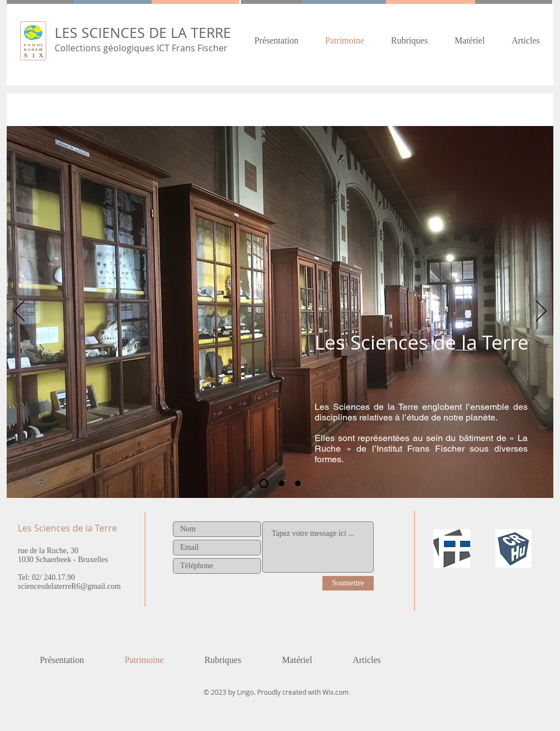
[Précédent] (19, 312)
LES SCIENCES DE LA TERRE (143, 33)
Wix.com (335, 692)
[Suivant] (541, 312)
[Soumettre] (348, 583)
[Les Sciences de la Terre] (264, 483)
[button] (409, 40)
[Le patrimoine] (298, 483)
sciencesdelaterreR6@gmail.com (69, 586)
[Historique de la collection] (282, 483)
